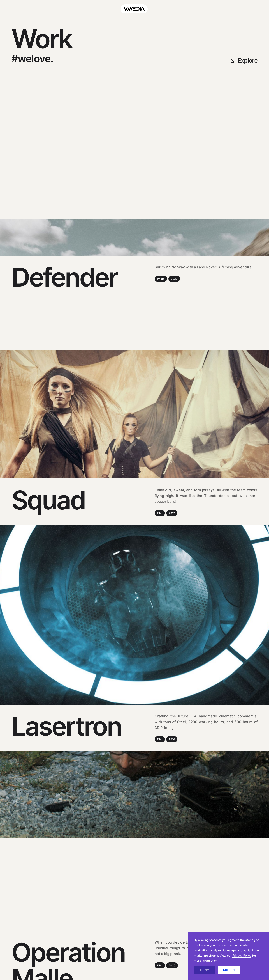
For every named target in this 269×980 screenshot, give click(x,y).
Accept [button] (229, 970)
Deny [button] (205, 970)
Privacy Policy (242, 956)
